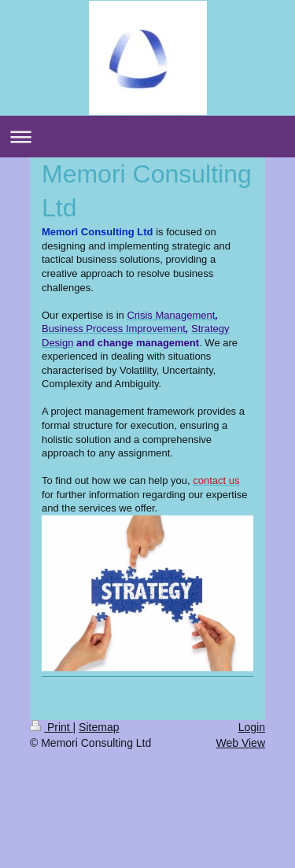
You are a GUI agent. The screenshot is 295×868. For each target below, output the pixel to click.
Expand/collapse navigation (147, 137)
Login (252, 727)
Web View (240, 743)
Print (52, 727)
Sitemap (99, 727)
